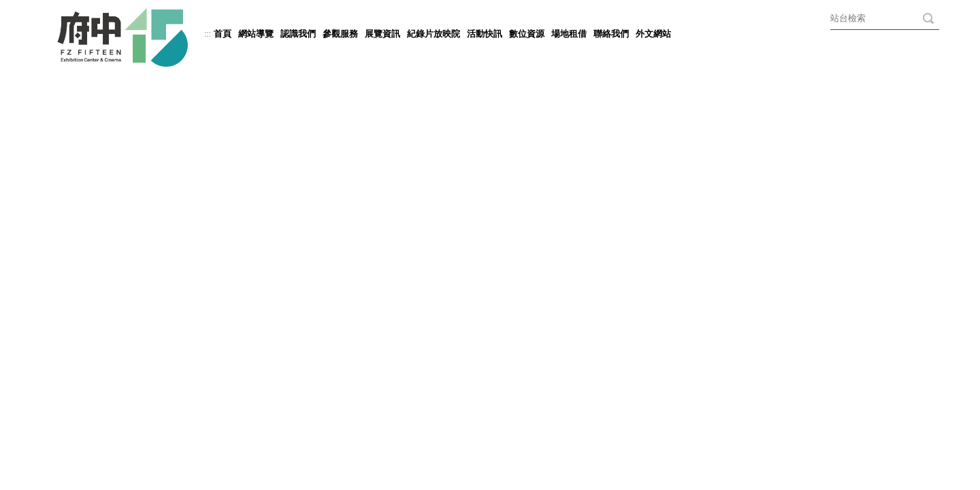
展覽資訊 (382, 34)
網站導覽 (256, 34)
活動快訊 (485, 34)
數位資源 (527, 34)
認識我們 (298, 34)
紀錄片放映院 (434, 34)
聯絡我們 (611, 34)
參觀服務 (340, 34)
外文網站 (653, 34)
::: (208, 34)
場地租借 (569, 34)
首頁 (223, 34)
